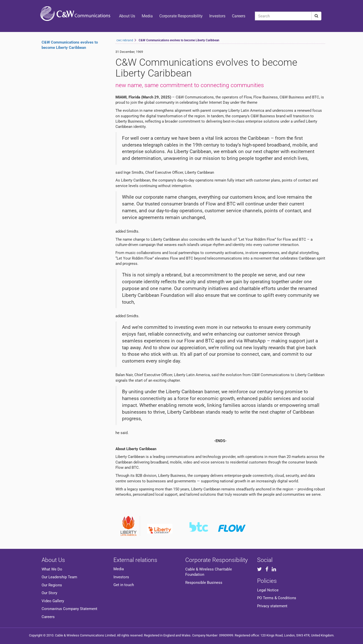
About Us (127, 16)
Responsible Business (204, 583)
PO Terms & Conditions (277, 598)
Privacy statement (272, 606)
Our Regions (52, 585)
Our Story (49, 593)
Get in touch (124, 585)
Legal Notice (268, 590)
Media (147, 16)
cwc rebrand (125, 40)
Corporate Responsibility (181, 16)
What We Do (52, 569)
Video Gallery (53, 601)
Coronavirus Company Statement (69, 609)
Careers (239, 16)
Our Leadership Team (59, 577)
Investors (217, 16)
